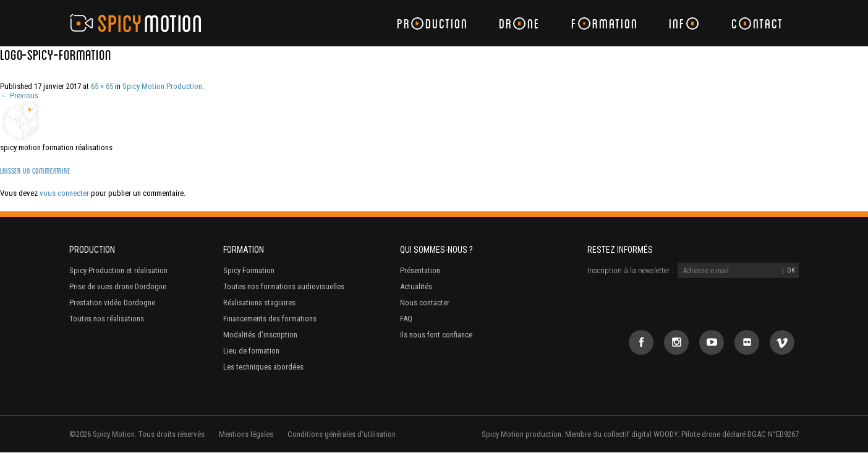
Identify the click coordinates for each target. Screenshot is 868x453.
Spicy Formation (249, 270)
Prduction (432, 23)
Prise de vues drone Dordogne (118, 286)
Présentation (420, 270)
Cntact (757, 23)
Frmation (605, 23)
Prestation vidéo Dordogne (112, 303)
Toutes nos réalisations (107, 319)
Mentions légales (246, 434)
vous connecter (64, 193)
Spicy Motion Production (162, 86)
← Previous (19, 95)
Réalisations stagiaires (259, 303)
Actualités (416, 286)
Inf (684, 23)
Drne (520, 23)
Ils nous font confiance (436, 335)
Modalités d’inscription (260, 335)
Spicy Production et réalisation (118, 270)
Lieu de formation (251, 351)
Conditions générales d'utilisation (342, 434)
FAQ (406, 319)
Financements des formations (270, 319)
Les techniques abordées (263, 367)
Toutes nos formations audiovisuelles (284, 286)
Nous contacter (425, 303)
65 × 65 (102, 86)
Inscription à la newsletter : (630, 270)
